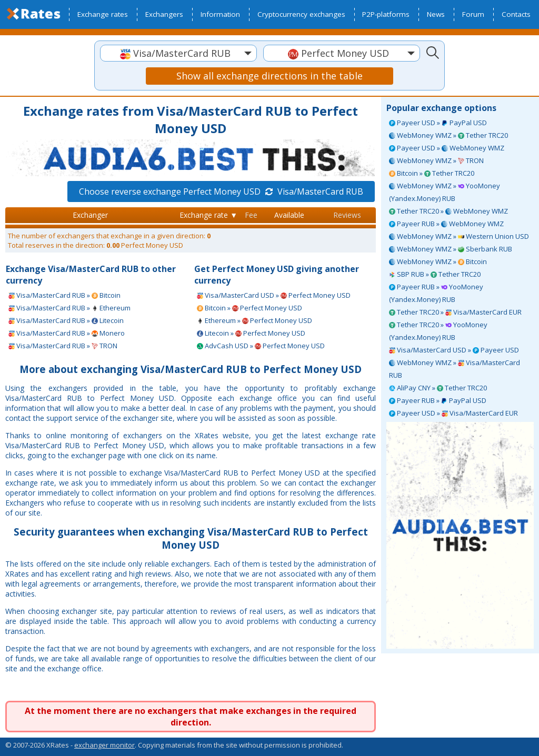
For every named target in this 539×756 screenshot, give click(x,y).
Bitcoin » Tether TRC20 (432, 173)
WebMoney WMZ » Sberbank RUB (451, 249)
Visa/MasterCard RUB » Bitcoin (64, 295)
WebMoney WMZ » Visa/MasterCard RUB (455, 369)
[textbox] (178, 53)
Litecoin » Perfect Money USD (251, 333)
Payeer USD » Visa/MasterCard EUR (453, 413)
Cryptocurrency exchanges (301, 14)
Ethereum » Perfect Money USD (254, 320)
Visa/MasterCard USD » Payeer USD (454, 350)
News (436, 14)
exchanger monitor (104, 745)
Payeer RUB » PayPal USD (438, 400)
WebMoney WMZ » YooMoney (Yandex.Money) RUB (445, 192)
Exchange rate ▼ (208, 215)
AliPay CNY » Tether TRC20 (438, 388)
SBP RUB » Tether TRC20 (435, 274)
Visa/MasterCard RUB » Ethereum (69, 308)
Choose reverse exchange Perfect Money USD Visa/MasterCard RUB (221, 191)
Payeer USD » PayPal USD (438, 123)
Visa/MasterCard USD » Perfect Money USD (274, 295)
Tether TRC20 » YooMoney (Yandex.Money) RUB (438, 331)
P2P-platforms (386, 14)
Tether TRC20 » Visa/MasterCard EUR (455, 312)
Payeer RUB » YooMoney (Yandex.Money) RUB (436, 293)
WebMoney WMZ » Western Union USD (459, 236)
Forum (473, 14)
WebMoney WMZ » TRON (436, 160)
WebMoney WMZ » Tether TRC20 (448, 135)
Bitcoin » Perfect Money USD (249, 308)
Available (289, 215)
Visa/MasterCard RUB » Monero (67, 333)
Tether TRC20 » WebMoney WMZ (448, 211)
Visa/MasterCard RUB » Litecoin (66, 320)
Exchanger (90, 215)
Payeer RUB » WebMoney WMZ (446, 224)
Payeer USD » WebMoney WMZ (447, 148)
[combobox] (178, 53)
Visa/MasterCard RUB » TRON (63, 346)
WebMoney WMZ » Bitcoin (438, 261)
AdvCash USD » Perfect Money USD (261, 346)
